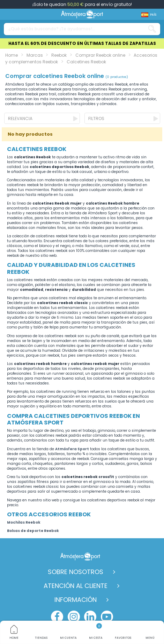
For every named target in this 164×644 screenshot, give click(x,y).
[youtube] (107, 617)
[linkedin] (90, 617)
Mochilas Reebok (24, 522)
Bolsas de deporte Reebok (33, 531)
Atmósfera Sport (72, 449)
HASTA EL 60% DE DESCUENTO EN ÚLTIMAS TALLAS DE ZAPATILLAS (82, 43)
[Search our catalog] (152, 29)
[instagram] (74, 617)
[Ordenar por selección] (42, 118)
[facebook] (57, 617)
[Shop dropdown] (149, 15)
